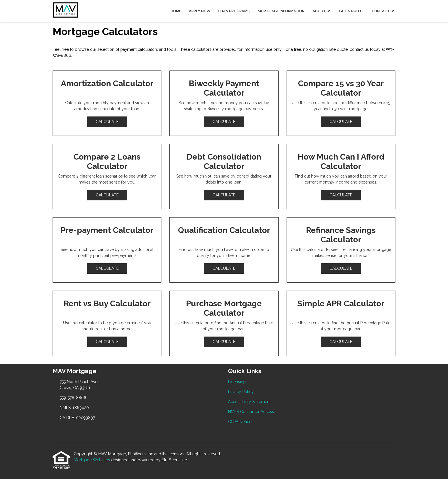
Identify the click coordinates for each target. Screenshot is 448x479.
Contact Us (384, 11)
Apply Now (200, 11)
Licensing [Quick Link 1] (237, 382)
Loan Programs (234, 11)
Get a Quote (351, 11)
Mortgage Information (281, 11)
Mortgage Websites (92, 460)
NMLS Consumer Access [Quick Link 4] (251, 412)
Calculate (107, 122)
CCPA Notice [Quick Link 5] (240, 422)
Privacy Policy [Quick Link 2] (241, 392)
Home (176, 11)
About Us (322, 11)
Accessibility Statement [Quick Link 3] (249, 402)
